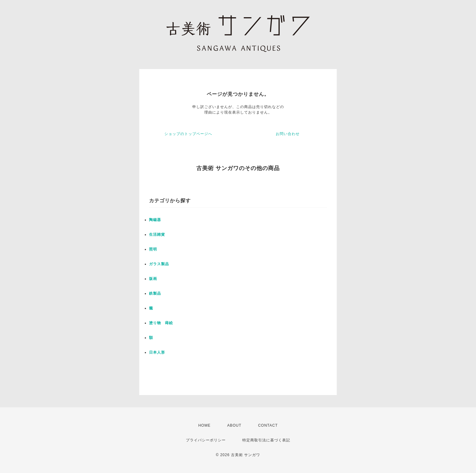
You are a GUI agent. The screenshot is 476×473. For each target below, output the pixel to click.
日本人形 (157, 352)
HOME (204, 425)
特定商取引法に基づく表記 (266, 440)
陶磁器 (155, 220)
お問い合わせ (288, 134)
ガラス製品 (159, 264)
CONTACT (268, 425)
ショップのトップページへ (188, 134)
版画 (153, 279)
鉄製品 (155, 293)
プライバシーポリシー (206, 440)
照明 (153, 249)
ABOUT (234, 425)
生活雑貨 (157, 235)
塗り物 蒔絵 (161, 323)
